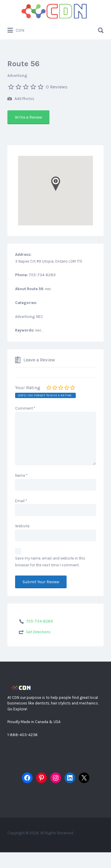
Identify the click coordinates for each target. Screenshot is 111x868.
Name (21, 475)
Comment (25, 408)
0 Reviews (57, 87)
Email (21, 501)
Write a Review (28, 117)
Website (22, 526)
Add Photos (21, 99)
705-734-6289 (40, 621)
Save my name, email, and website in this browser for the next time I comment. (50, 562)
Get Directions (38, 632)
